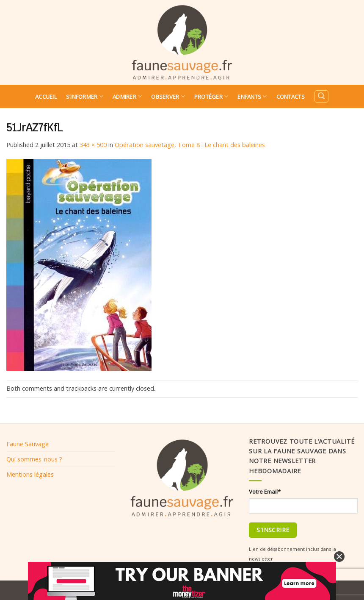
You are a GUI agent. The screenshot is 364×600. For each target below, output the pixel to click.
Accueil (46, 97)
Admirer (127, 96)
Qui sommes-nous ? (34, 459)
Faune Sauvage (28, 444)
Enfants (252, 96)
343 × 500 (93, 144)
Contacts (291, 97)
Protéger (211, 96)
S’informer (85, 96)
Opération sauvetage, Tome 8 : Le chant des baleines (190, 144)
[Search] (321, 96)
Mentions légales (30, 474)
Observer (168, 96)
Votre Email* (265, 492)
